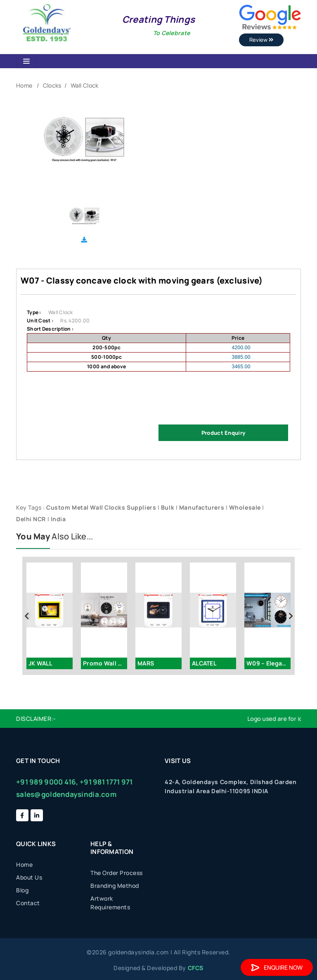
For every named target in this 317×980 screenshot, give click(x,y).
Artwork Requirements (110, 903)
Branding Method (115, 886)
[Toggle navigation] (26, 61)
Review (261, 40)
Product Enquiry (223, 433)
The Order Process (117, 873)
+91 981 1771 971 (106, 782)
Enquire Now (277, 967)
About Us (29, 877)
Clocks (52, 85)
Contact (28, 903)
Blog (22, 890)
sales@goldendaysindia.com (66, 794)
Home (24, 85)
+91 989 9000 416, (47, 782)
